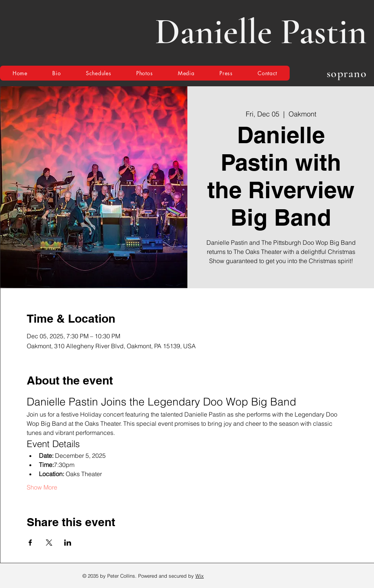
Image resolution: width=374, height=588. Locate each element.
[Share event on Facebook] (30, 543)
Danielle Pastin (261, 32)
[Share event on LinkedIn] (68, 543)
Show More (42, 487)
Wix (200, 576)
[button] (98, 73)
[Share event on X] (49, 543)
